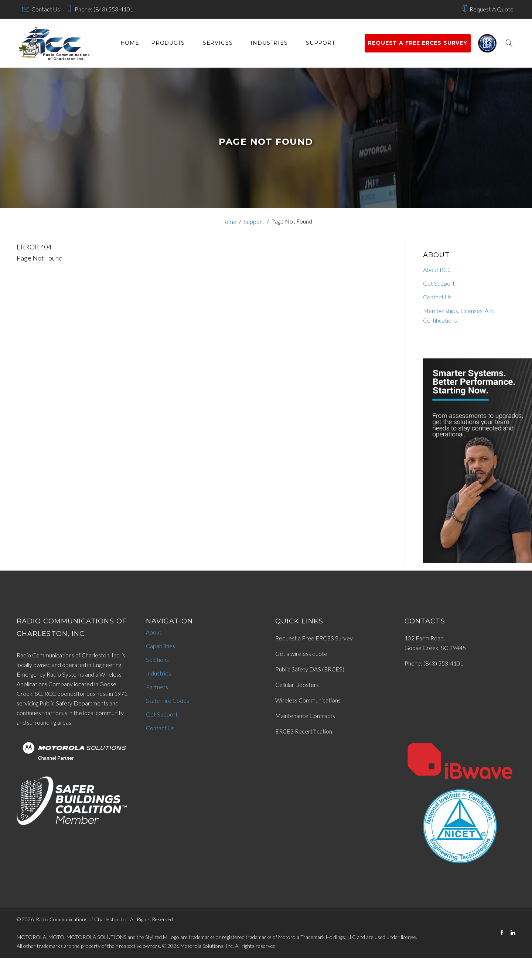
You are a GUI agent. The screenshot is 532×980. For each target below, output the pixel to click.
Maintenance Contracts (305, 716)
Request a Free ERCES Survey (314, 638)
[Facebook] (502, 933)
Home (130, 43)
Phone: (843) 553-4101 (104, 9)
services (218, 43)
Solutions (157, 659)
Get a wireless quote (301, 654)
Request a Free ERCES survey (418, 43)
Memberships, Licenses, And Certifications (459, 315)
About (154, 632)
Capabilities (161, 646)
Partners (157, 687)
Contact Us (46, 9)
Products (168, 43)
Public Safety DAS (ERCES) (310, 669)
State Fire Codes (168, 700)
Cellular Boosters (297, 685)
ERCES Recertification (304, 731)
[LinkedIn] (513, 933)
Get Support (439, 283)
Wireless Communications (308, 700)
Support (320, 43)
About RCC (437, 270)
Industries (269, 43)
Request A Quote (492, 9)
